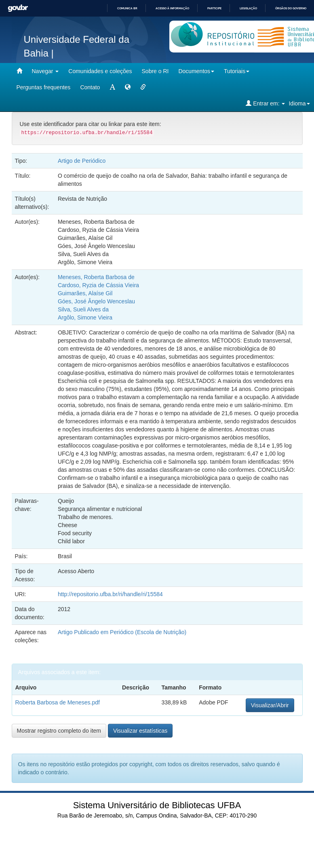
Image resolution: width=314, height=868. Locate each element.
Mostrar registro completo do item (59, 731)
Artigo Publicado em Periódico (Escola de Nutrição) (122, 632)
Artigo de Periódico (82, 161)
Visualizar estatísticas (140, 731)
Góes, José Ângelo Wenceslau (96, 301)
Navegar (45, 71)
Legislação (248, 8)
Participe (214, 8)
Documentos (196, 71)
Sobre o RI (155, 71)
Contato (90, 87)
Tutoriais (237, 71)
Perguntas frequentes (44, 87)
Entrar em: (265, 103)
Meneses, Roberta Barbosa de (96, 277)
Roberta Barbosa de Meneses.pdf (58, 702)
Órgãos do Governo (291, 8)
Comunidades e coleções (100, 71)
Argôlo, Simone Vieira (85, 317)
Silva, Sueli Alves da (83, 309)
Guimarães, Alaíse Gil (85, 293)
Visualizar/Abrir (270, 705)
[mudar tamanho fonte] (112, 87)
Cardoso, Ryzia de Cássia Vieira (98, 285)
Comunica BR (127, 8)
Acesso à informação (172, 8)
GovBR (18, 8)
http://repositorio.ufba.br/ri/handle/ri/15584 (110, 594)
